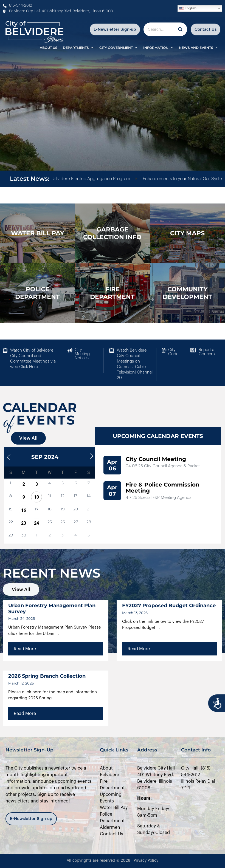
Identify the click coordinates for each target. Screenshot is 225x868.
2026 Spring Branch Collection (47, 676)
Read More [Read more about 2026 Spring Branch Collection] (25, 714)
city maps (187, 233)
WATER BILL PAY (38, 233)
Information (158, 48)
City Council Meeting (156, 459)
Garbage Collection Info (112, 233)
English (188, 8)
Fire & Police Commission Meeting (163, 488)
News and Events (199, 48)
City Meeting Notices (82, 354)
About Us (49, 48)
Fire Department (112, 293)
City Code (173, 352)
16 (24, 510)
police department (37, 293)
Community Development (187, 293)
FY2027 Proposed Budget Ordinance (169, 606)
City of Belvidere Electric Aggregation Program (92, 179)
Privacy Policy (146, 861)
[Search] (180, 29)
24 (36, 523)
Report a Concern (207, 352)
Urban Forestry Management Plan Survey (52, 609)
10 (36, 497)
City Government (119, 48)
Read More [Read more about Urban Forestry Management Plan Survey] (25, 649)
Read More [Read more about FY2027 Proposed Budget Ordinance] (139, 649)
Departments (78, 48)
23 (24, 523)
